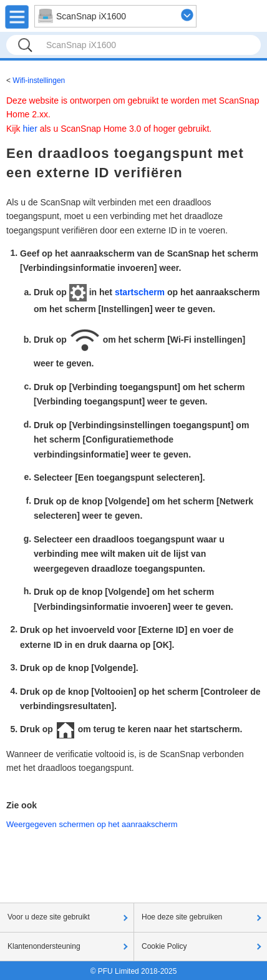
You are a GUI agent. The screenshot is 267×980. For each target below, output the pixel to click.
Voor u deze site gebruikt (49, 917)
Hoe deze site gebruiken (182, 917)
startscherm (140, 292)
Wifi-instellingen (39, 81)
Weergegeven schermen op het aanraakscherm (92, 824)
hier (30, 129)
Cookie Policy (164, 946)
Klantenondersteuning (44, 946)
